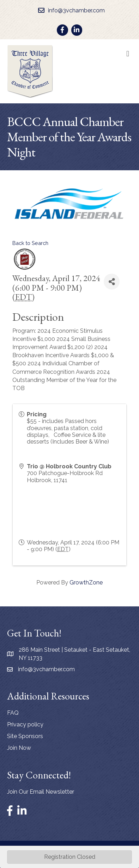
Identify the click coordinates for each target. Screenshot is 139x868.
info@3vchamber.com (46, 669)
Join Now (19, 748)
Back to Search (30, 243)
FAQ (13, 713)
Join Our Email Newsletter (41, 792)
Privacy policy (25, 724)
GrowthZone (86, 583)
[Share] (112, 282)
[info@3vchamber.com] (70, 10)
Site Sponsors (25, 736)
